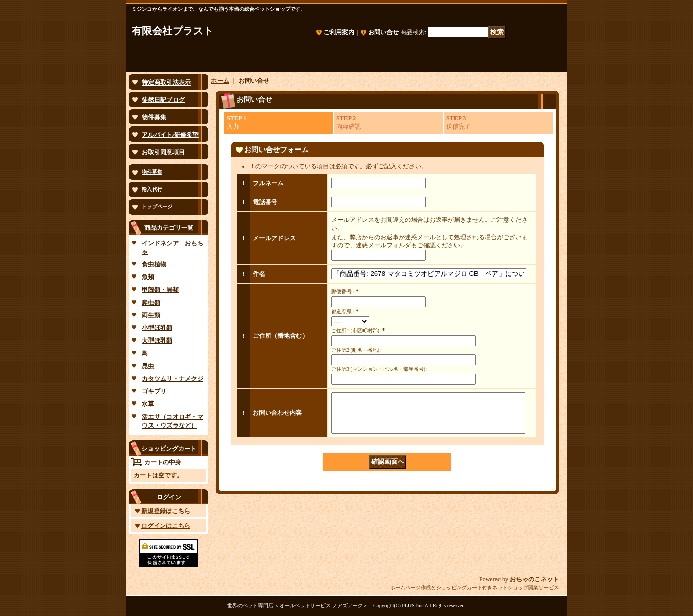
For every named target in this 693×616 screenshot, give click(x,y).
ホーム (220, 81)
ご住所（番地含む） (280, 336)
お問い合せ (383, 32)
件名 (259, 274)
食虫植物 (154, 264)
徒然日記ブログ (163, 100)
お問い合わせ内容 (277, 417)
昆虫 (148, 366)
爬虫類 (151, 303)
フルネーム (268, 183)
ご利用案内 (339, 32)
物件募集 (154, 117)
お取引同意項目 (163, 152)
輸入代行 (152, 189)
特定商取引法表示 (166, 82)
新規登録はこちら (166, 511)
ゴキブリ (154, 391)
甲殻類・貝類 (160, 290)
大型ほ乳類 (157, 341)
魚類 (148, 277)
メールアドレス (274, 238)
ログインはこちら (166, 526)
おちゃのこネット (534, 579)
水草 (148, 404)
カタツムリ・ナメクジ (172, 379)
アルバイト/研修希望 (170, 135)
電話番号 (265, 202)
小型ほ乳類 (157, 328)
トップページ (157, 207)
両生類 (151, 315)
